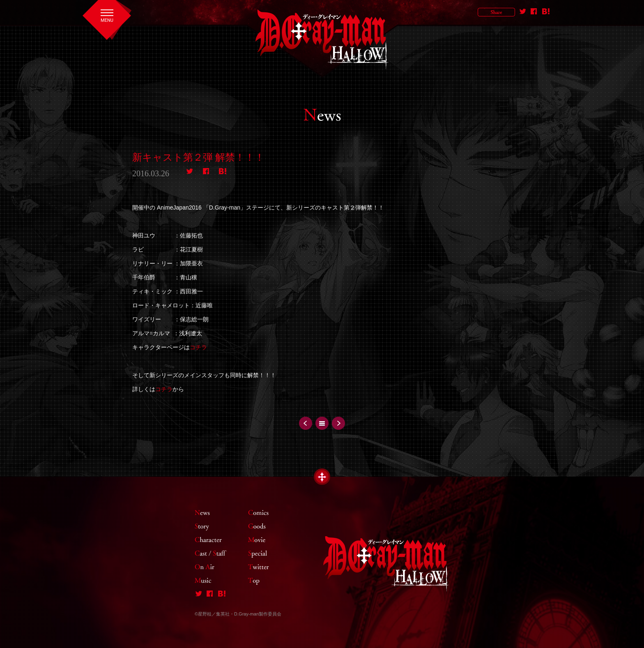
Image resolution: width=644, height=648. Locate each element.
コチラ (198, 347)
